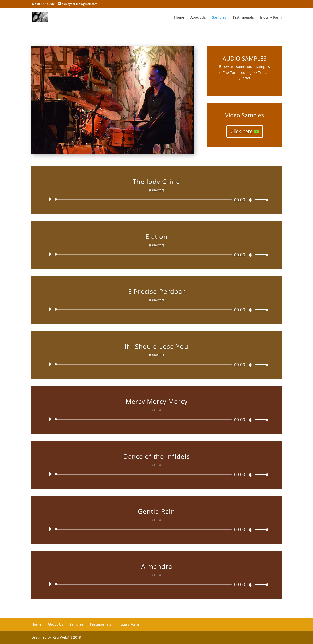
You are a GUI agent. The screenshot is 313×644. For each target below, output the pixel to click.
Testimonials (243, 18)
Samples (219, 18)
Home (179, 18)
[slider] (144, 200)
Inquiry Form (271, 18)
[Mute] (250, 200)
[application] (156, 200)
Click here (241, 131)
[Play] (50, 199)
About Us (198, 18)
